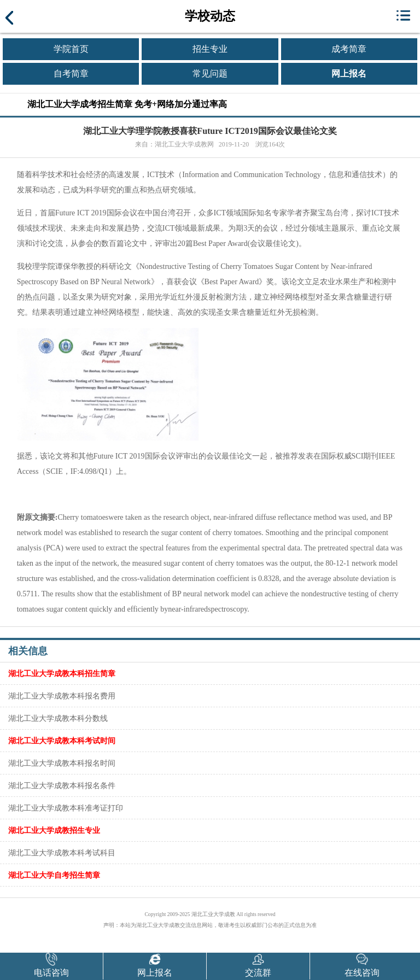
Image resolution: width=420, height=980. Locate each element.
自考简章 (71, 74)
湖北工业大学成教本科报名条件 (62, 785)
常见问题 (210, 74)
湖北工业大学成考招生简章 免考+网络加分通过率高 (127, 104)
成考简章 (349, 49)
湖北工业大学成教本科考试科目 (62, 853)
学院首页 (71, 49)
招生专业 (210, 49)
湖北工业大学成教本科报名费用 (62, 696)
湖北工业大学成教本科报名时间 (62, 763)
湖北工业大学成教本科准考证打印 (66, 808)
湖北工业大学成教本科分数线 (58, 718)
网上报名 (349, 74)
